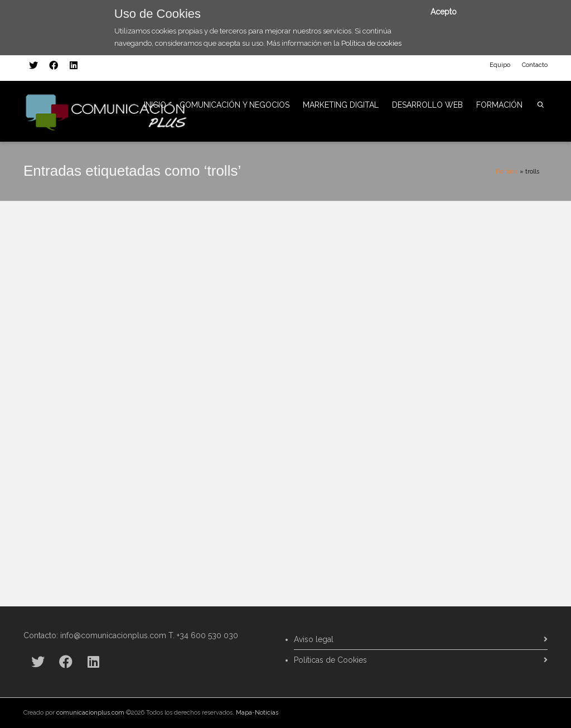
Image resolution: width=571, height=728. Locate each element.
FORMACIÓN (499, 105)
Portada (507, 172)
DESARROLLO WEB (427, 105)
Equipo (500, 65)
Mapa (244, 713)
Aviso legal (314, 639)
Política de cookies (371, 43)
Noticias (267, 713)
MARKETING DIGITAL (341, 105)
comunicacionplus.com (90, 713)
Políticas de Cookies (330, 660)
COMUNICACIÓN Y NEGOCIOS (234, 105)
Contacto (535, 65)
